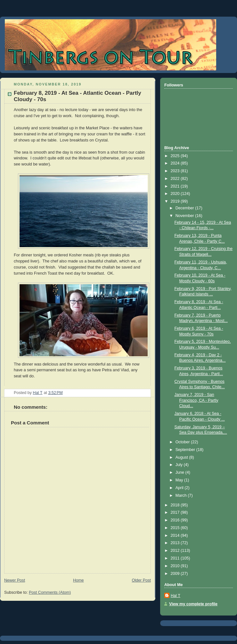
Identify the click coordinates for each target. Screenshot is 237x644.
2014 (176, 535)
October (183, 442)
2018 (176, 505)
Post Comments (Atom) (50, 592)
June (180, 472)
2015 (176, 528)
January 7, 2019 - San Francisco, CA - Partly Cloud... (196, 400)
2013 (176, 543)
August (182, 457)
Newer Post (15, 580)
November (185, 216)
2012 (176, 551)
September (186, 450)
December (185, 208)
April (180, 488)
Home (78, 580)
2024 (176, 163)
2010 (176, 566)
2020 (176, 194)
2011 (176, 558)
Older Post (141, 580)
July (180, 465)
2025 (176, 156)
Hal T (176, 596)
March (182, 495)
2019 (176, 201)
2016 (176, 520)
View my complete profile (193, 604)
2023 (176, 171)
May (180, 480)
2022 (176, 179)
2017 (176, 512)
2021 (176, 186)
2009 (176, 574)
